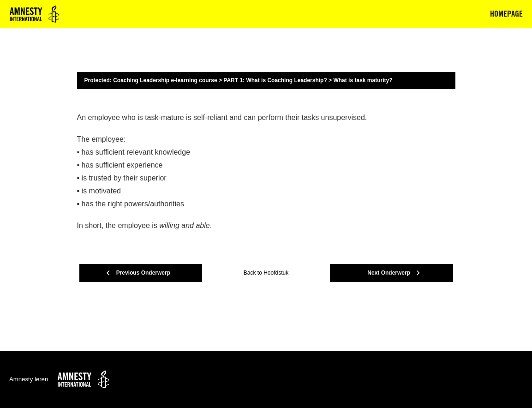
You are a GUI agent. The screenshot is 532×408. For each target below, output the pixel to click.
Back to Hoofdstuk (266, 273)
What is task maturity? (363, 80)
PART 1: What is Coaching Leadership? (275, 80)
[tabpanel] (266, 172)
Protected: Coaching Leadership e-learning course (151, 80)
